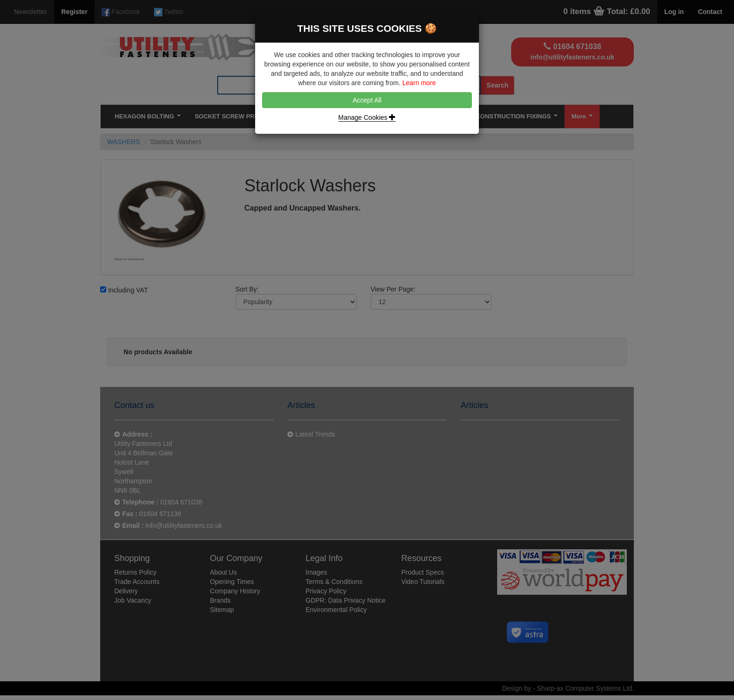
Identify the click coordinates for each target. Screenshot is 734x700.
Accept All (367, 100)
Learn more (419, 83)
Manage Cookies (367, 117)
